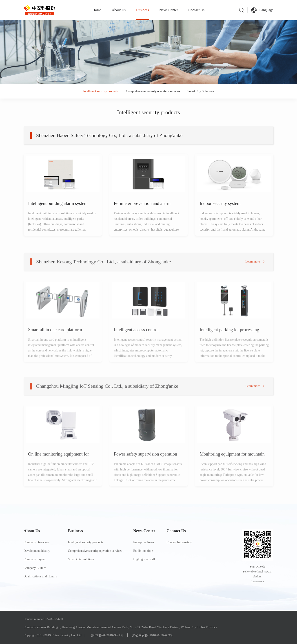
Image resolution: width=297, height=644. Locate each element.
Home (97, 10)
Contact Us (197, 10)
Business (143, 10)
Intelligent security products (101, 91)
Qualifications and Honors (40, 576)
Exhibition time (143, 551)
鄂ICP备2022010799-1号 (107, 635)
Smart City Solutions (201, 91)
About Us (119, 10)
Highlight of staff (144, 559)
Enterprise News (144, 542)
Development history (37, 551)
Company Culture (35, 568)
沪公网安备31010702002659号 (153, 635)
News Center (169, 10)
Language (266, 10)
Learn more (253, 268)
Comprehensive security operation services (153, 91)
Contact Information (179, 542)
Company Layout (35, 559)
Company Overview (36, 542)
